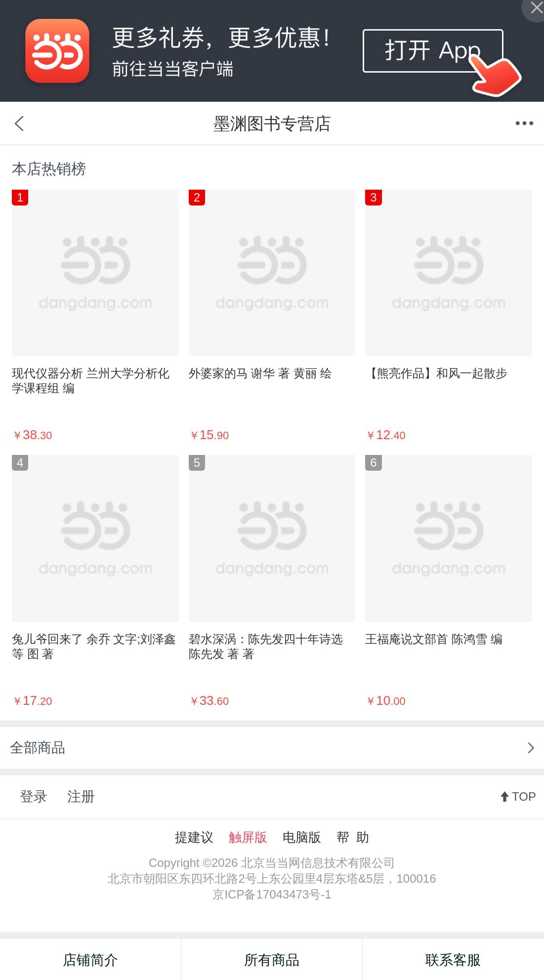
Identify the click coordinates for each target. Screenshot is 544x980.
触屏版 (248, 837)
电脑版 (302, 837)
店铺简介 (90, 960)
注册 (81, 796)
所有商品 (272, 960)
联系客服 (453, 960)
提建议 (194, 837)
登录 (34, 796)
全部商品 (38, 748)
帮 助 (353, 837)
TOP (524, 796)
